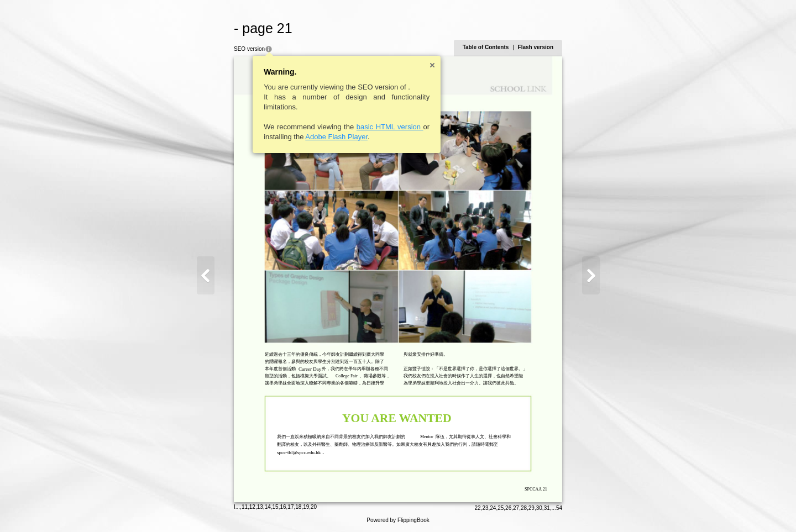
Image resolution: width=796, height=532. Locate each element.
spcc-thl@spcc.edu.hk (299, 452)
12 (252, 507)
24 (493, 508)
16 (283, 507)
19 (306, 507)
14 (268, 507)
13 (260, 507)
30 (539, 508)
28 (524, 508)
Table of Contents (486, 47)
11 (245, 507)
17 (290, 507)
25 (501, 508)
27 (516, 508)
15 (276, 507)
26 (508, 508)
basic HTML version (390, 127)
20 (314, 507)
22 (477, 508)
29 (531, 508)
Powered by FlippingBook (398, 520)
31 (547, 508)
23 (485, 508)
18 (298, 507)
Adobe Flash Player (336, 137)
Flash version (536, 47)
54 (559, 508)
